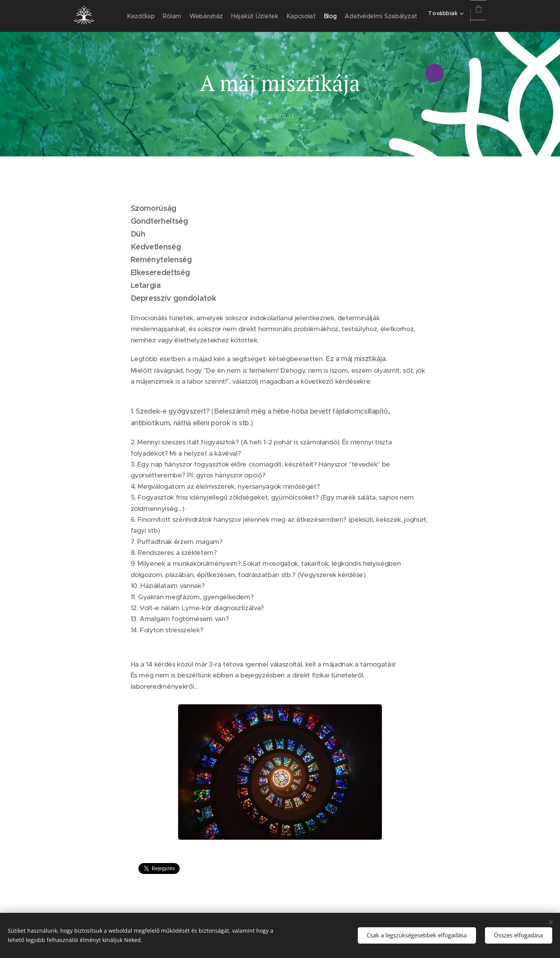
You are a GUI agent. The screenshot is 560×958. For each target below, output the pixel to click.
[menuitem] (175, 16)
